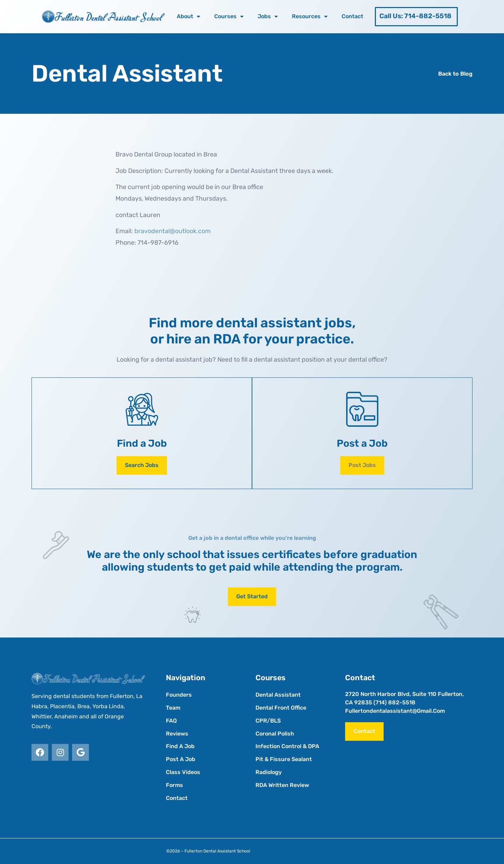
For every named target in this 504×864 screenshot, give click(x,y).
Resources (310, 16)
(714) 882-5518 (394, 702)
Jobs (268, 16)
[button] (362, 465)
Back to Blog (455, 74)
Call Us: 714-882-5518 (415, 16)
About (188, 16)
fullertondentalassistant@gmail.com (395, 711)
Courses (229, 16)
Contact (352, 16)
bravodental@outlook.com (173, 231)
